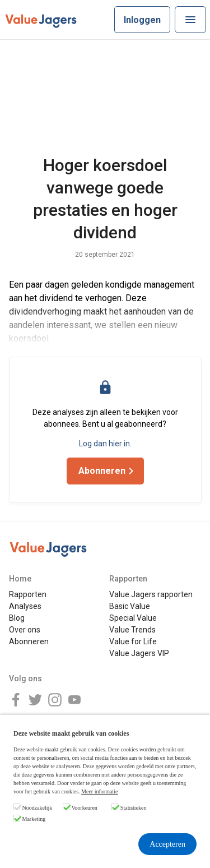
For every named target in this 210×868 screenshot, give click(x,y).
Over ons (25, 630)
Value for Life (133, 641)
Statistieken (134, 808)
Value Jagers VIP (139, 653)
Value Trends (132, 630)
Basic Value (130, 606)
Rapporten (28, 594)
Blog (17, 618)
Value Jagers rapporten (151, 594)
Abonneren (29, 641)
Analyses (25, 606)
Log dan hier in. (105, 444)
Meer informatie (99, 791)
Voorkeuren (84, 808)
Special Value (133, 618)
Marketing (34, 819)
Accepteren (167, 844)
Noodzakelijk (38, 808)
